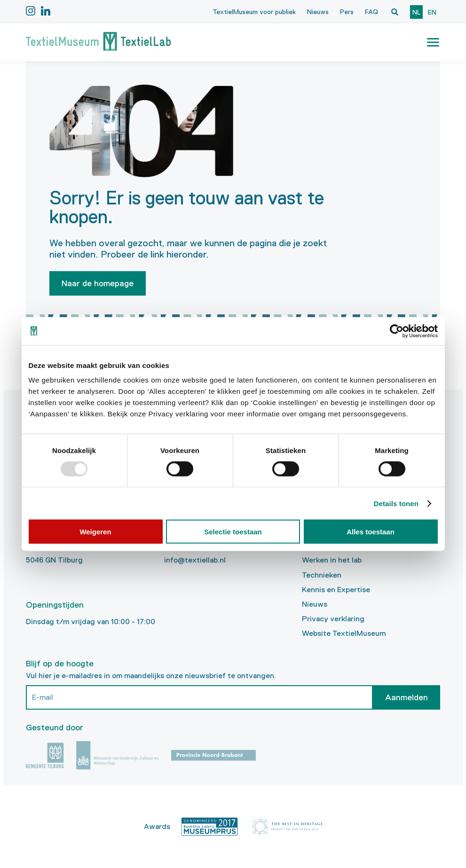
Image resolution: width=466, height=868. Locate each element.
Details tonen (396, 503)
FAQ (371, 12)
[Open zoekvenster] (395, 12)
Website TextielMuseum (344, 633)
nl (416, 12)
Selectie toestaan (233, 532)
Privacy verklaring (333, 619)
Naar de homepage (98, 283)
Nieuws (318, 12)
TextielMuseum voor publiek (254, 12)
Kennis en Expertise (336, 590)
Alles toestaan (371, 532)
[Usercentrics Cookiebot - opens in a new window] (397, 331)
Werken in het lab (332, 560)
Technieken (322, 575)
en (432, 12)
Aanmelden (407, 697)
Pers (347, 12)
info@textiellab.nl (195, 560)
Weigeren (95, 532)
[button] (433, 42)
